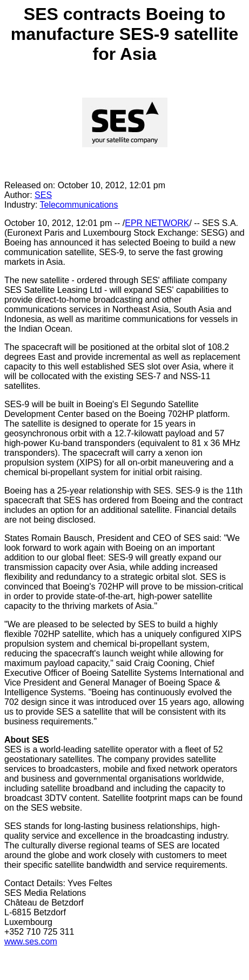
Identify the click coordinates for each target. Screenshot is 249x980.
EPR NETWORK (157, 223)
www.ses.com (31, 941)
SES (43, 195)
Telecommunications (79, 205)
